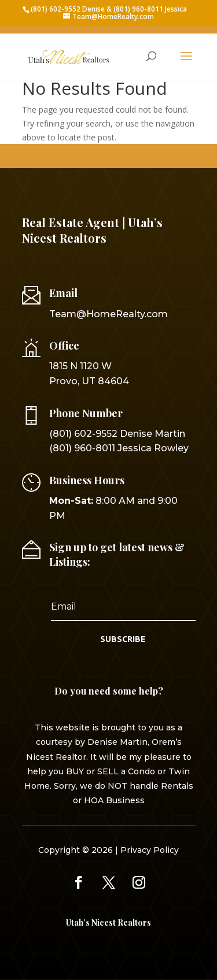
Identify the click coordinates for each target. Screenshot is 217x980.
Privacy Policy (150, 850)
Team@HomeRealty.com (108, 314)
